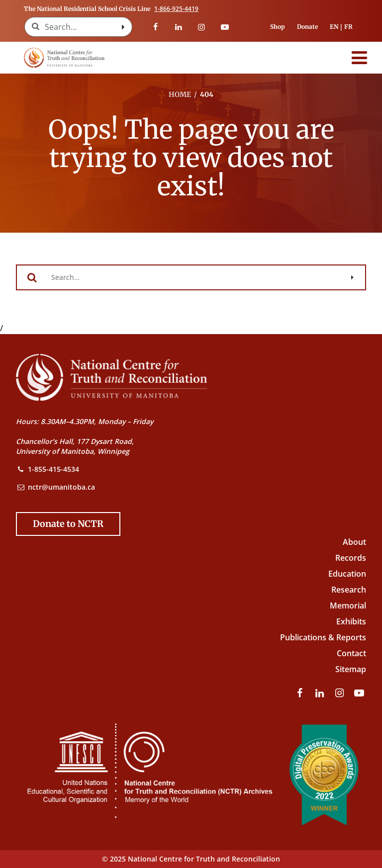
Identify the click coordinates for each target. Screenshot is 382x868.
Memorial (348, 606)
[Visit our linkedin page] (179, 27)
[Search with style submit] (123, 27)
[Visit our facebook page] (155, 27)
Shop (278, 27)
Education (347, 574)
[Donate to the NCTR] (68, 524)
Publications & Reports (323, 637)
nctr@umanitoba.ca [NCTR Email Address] (61, 487)
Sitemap (351, 669)
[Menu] (360, 58)
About (354, 542)
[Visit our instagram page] (201, 27)
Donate (307, 27)
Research (349, 590)
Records (351, 558)
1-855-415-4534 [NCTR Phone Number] (53, 469)
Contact (351, 653)
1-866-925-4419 (176, 9)
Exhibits (351, 621)
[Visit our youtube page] (224, 27)
